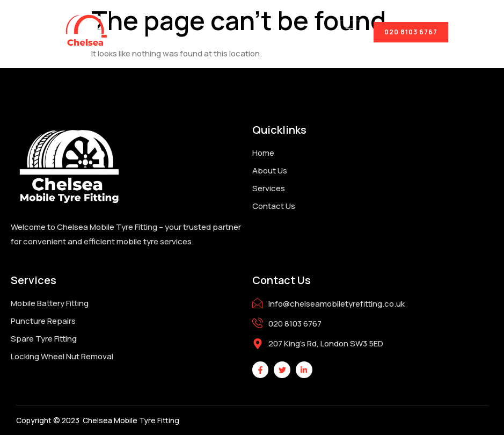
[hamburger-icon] (352, 32)
